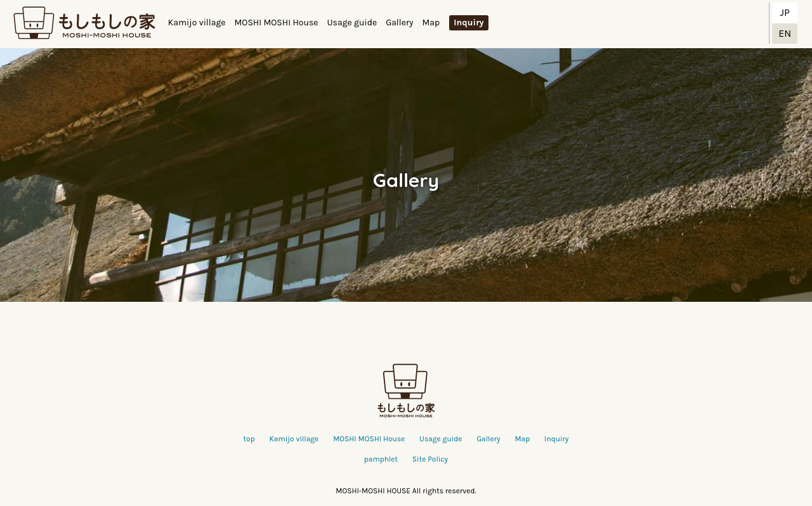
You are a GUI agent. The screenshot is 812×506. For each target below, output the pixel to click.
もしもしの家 (84, 23)
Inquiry (468, 23)
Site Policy (430, 459)
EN (785, 33)
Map (431, 23)
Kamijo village (197, 23)
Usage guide (352, 23)
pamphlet (381, 459)
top (249, 439)
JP (785, 12)
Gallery (399, 23)
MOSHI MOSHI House (277, 23)
